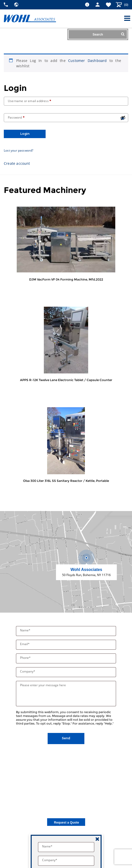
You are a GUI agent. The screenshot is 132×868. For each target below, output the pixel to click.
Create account (17, 163)
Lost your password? (19, 150)
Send (66, 738)
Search (109, 34)
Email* (25, 644)
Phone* (26, 658)
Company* (28, 671)
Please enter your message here (43, 685)
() (126, 5)
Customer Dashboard (87, 61)
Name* (26, 630)
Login (25, 134)
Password (16, 117)
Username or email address (30, 101)
